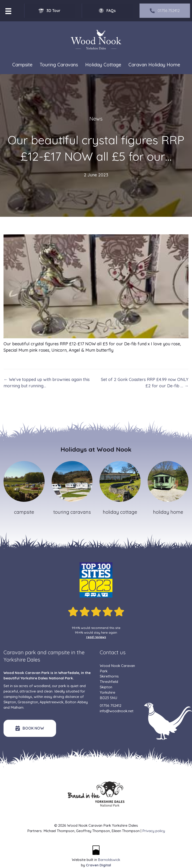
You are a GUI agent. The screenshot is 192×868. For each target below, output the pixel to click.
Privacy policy (154, 831)
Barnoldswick (109, 860)
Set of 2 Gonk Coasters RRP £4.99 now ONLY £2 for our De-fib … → (145, 383)
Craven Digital (98, 865)
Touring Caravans (59, 65)
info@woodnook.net (117, 711)
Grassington (28, 702)
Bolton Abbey (76, 702)
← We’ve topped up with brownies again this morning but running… (47, 383)
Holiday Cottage (103, 65)
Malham (17, 707)
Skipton (10, 702)
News (96, 119)
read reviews (96, 637)
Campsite (22, 65)
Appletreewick (52, 702)
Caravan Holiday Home (154, 65)
